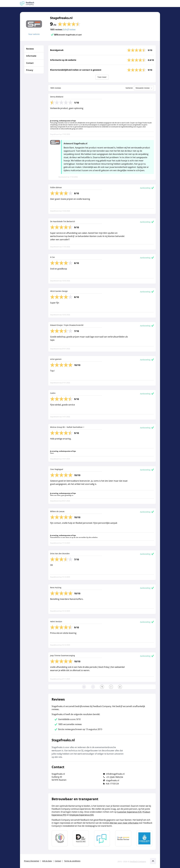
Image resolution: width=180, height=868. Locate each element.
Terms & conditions (72, 861)
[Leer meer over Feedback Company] (102, 838)
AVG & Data (47, 861)
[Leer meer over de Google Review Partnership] (123, 838)
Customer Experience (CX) (129, 812)
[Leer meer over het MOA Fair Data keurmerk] (81, 838)
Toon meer (102, 77)
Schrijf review (69, 29)
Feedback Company (138, 861)
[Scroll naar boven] (153, 861)
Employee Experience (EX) (82, 815)
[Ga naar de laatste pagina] (120, 687)
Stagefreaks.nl (61, 18)
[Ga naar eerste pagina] (84, 687)
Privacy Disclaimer (32, 861)
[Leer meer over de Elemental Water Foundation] (144, 838)
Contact (58, 861)
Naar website (34, 34)
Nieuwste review (144, 88)
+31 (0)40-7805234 (114, 777)
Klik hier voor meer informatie (124, 823)
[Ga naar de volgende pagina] (111, 687)
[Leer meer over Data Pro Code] (60, 838)
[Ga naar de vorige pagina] (93, 687)
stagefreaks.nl (113, 780)
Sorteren (129, 88)
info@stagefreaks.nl (115, 774)
